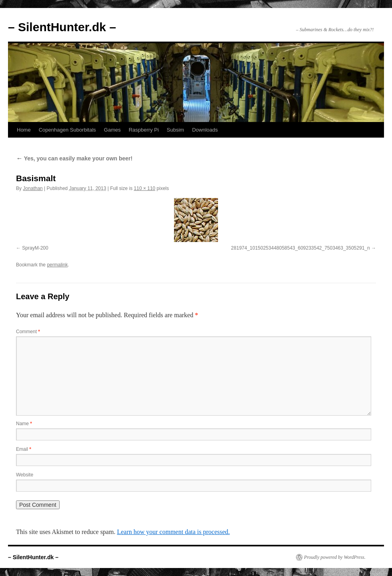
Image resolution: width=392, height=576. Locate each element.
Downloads (205, 130)
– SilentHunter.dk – (62, 27)
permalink (57, 265)
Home (24, 130)
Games (112, 130)
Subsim (175, 130)
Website (25, 475)
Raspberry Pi (144, 130)
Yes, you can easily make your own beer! (74, 158)
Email (24, 449)
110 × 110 (145, 188)
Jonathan (33, 188)
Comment (28, 332)
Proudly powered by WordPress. (335, 557)
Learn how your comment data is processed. (173, 532)
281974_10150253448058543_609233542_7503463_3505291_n (301, 248)
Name (24, 424)
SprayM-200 (35, 248)
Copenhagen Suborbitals (67, 130)
